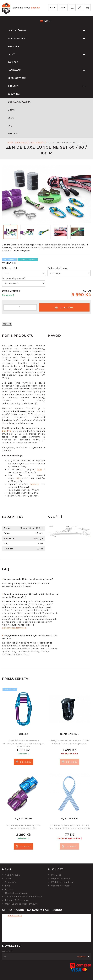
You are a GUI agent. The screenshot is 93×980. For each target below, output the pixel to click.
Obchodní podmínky (16, 893)
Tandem (35, 484)
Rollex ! (13, 62)
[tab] (30, 579)
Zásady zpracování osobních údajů (24, 897)
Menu (46, 21)
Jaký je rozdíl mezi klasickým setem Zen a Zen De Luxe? (30, 637)
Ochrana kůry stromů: (14, 278)
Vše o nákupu (13, 875)
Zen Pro (7, 431)
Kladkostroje (17, 78)
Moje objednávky (61, 879)
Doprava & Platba (19, 102)
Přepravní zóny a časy (17, 900)
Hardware (50, 70)
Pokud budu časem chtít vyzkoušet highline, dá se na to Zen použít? (30, 596)
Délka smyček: (10, 268)
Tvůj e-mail (7, 951)
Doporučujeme (50, 30)
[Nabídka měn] (63, 8)
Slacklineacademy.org (14, 628)
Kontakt (13, 134)
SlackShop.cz (15, 915)
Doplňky (50, 86)
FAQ (10, 126)
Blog (11, 118)
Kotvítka (13, 46)
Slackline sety (50, 38)
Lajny (50, 54)
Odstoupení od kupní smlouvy (22, 904)
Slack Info (11, 882)
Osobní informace (61, 886)
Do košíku (64, 307)
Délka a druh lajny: (58, 268)
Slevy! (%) (14, 94)
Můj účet (56, 875)
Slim (39, 469)
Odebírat (83, 957)
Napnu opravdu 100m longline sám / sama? (28, 579)
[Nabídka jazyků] (53, 8)
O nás (11, 110)
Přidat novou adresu (62, 882)
